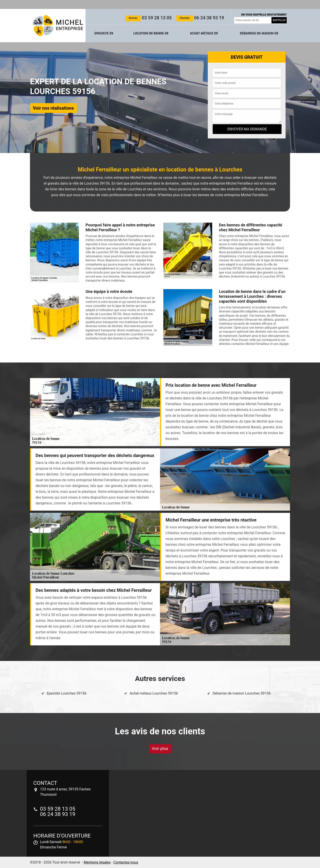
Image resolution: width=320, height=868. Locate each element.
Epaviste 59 (104, 33)
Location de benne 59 (151, 33)
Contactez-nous (126, 862)
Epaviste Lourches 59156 (67, 693)
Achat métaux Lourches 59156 (154, 693)
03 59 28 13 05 (149, 18)
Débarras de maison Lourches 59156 (242, 693)
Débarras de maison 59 (259, 33)
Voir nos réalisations (53, 108)
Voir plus (160, 748)
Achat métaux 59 (204, 33)
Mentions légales (97, 862)
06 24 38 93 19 (200, 18)
